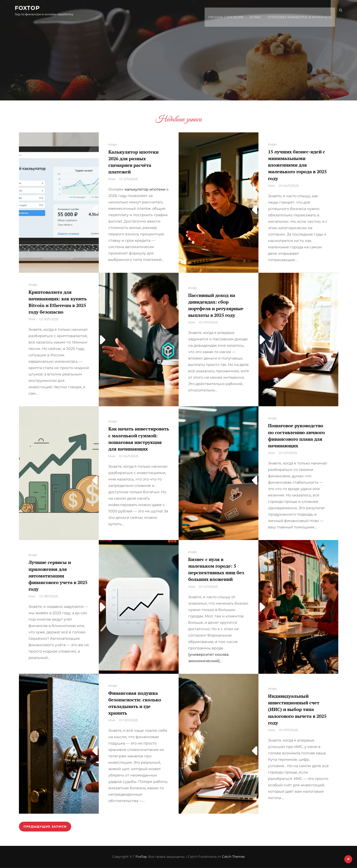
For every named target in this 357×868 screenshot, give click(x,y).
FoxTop (31, 9)
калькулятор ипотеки (145, 189)
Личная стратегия (222, 11)
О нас (252, 11)
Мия (112, 179)
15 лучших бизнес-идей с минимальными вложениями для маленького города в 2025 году (297, 165)
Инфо (113, 144)
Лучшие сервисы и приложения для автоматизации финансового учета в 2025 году (58, 576)
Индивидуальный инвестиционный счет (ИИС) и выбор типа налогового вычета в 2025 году (297, 709)
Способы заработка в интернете (296, 11)
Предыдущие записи (46, 827)
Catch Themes (233, 857)
